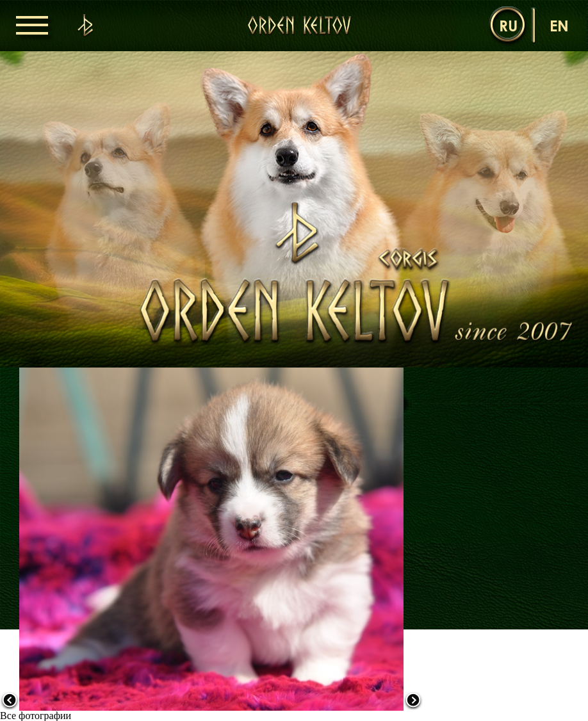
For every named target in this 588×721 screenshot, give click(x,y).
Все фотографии (36, 716)
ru (508, 25)
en (559, 25)
